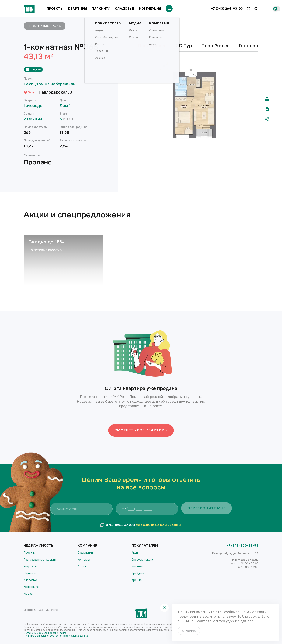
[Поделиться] (267, 119)
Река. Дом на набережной (51, 84)
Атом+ (82, 566)
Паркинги (101, 9)
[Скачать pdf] (267, 109)
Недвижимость (39, 545)
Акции (135, 552)
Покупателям (145, 545)
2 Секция (35, 119)
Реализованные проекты (40, 559)
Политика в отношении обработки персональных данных (56, 636)
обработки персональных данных (159, 525)
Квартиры (77, 9)
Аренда (136, 580)
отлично (189, 631)
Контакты (84, 559)
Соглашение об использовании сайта (45, 633)
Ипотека (137, 566)
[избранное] (249, 9)
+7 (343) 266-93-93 (227, 9)
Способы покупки (143, 559)
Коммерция (150, 9)
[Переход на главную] (29, 9)
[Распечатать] (267, 99)
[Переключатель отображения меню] (169, 9)
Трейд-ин (138, 573)
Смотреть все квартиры (141, 430)
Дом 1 (67, 106)
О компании (85, 552)
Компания (87, 545)
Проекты (55, 9)
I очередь (35, 106)
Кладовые (125, 9)
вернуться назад (45, 26)
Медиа (28, 594)
